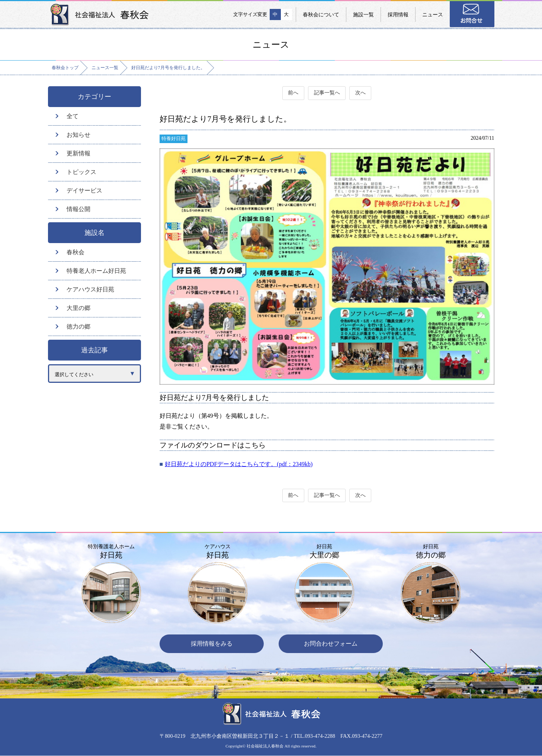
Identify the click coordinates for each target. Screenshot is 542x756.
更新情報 (78, 153)
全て (73, 116)
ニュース (433, 14)
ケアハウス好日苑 (90, 289)
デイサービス (84, 190)
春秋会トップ (65, 68)
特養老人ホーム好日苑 (96, 271)
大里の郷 (78, 308)
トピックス (81, 172)
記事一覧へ (327, 93)
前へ (293, 93)
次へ (361, 93)
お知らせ (78, 135)
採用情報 (398, 14)
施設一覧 (363, 14)
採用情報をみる (212, 644)
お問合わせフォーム (331, 644)
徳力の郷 (78, 327)
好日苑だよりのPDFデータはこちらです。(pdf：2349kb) (239, 464)
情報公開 (78, 209)
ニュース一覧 (105, 68)
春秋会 (76, 252)
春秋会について (321, 14)
